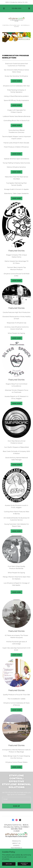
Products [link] (16, 841)
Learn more (16, 81)
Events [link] (16, 846)
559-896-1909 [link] (16, 8)
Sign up (16, 806)
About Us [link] (16, 843)
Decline (9, 864)
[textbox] (16, 799)
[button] (4, 8)
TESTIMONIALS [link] (16, 848)
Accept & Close (24, 864)
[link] (29, 8)
